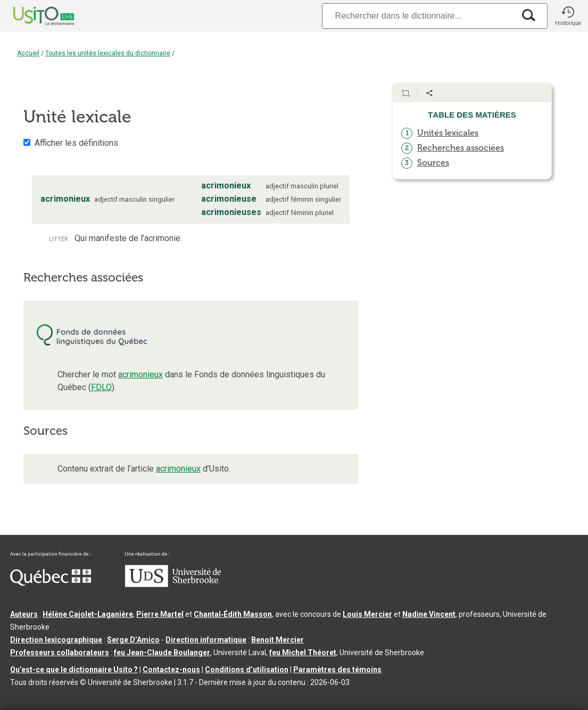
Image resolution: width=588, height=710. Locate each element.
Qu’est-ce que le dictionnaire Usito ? (74, 670)
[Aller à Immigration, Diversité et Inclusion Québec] (51, 583)
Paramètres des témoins (337, 670)
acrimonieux (140, 374)
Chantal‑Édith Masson (233, 614)
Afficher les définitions (76, 143)
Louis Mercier (367, 614)
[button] (568, 16)
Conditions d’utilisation (247, 670)
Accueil (28, 53)
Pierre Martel (160, 614)
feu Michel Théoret (303, 653)
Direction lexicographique (56, 640)
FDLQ (101, 387)
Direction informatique (206, 640)
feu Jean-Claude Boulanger (162, 653)
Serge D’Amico (133, 640)
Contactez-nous (171, 670)
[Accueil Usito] (32, 16)
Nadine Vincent (429, 614)
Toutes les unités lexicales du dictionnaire (108, 53)
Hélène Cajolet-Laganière (88, 614)
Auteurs (24, 614)
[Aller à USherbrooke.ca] (173, 584)
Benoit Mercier (278, 640)
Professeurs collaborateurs (60, 653)
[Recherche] (418, 16)
